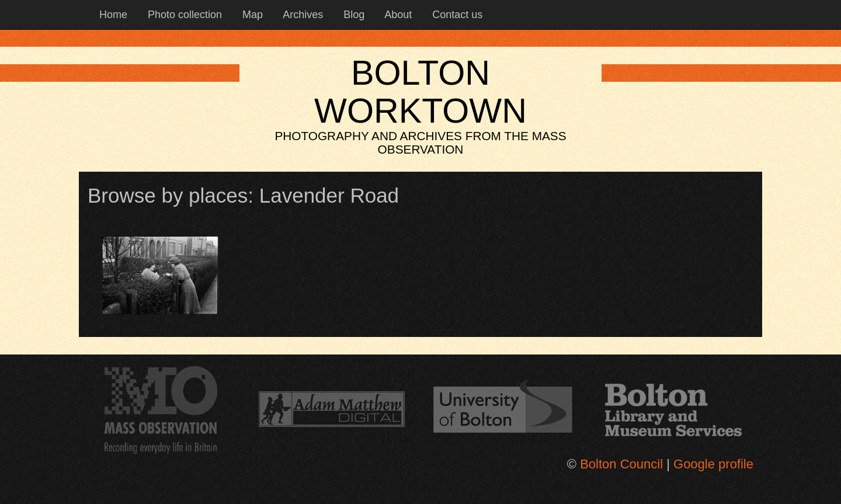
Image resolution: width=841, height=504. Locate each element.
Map (251, 15)
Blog (352, 15)
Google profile (713, 464)
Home (112, 15)
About (397, 15)
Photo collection (183, 15)
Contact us (456, 15)
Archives (302, 15)
